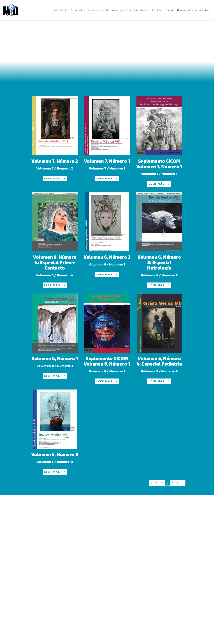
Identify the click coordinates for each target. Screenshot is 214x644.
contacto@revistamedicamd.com (193, 10)
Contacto (170, 10)
